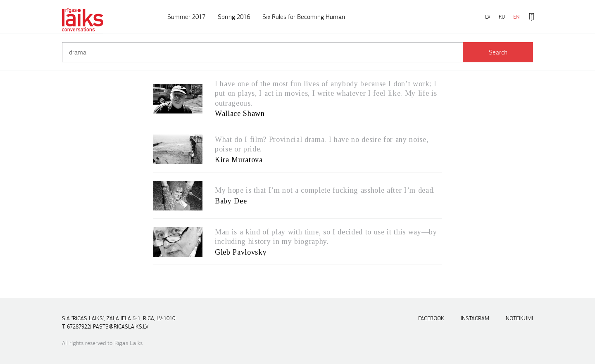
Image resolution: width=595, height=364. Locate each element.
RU (502, 17)
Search (498, 52)
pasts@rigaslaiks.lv (121, 327)
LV (488, 17)
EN (516, 17)
